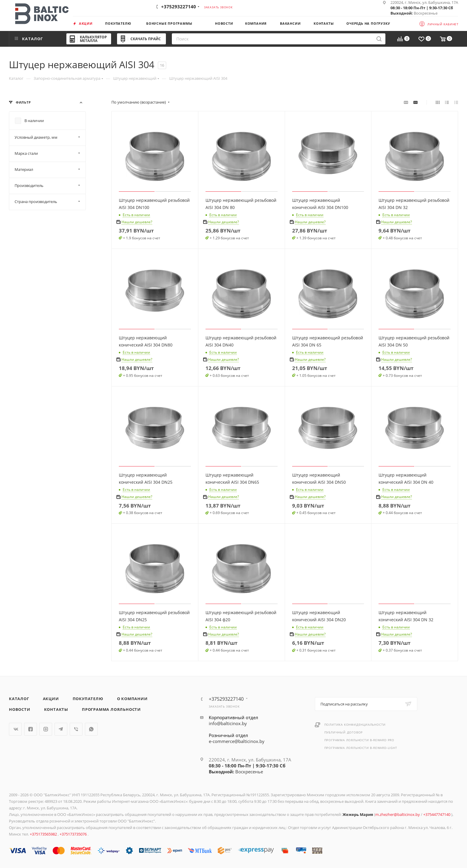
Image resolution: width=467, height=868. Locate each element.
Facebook (31, 729)
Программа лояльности (111, 709)
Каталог (19, 699)
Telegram (61, 729)
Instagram (46, 729)
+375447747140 (437, 814)
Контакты (56, 709)
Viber (76, 729)
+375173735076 (74, 834)
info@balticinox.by (228, 723)
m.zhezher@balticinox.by (398, 814)
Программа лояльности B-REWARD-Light (361, 748)
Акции (51, 699)
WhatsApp (91, 729)
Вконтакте (15, 729)
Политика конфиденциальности (355, 725)
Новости (20, 709)
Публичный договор (344, 732)
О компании (132, 699)
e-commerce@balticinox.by (237, 741)
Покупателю (88, 699)
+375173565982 (44, 834)
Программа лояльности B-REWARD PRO (359, 740)
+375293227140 (179, 7)
